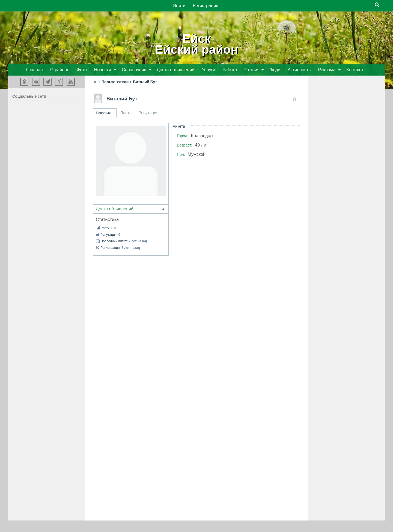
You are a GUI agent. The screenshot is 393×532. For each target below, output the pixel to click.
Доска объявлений (131, 210)
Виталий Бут (122, 99)
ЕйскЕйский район (196, 44)
